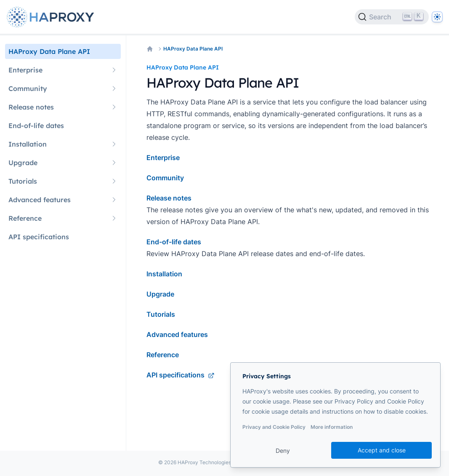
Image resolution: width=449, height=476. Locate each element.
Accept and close (382, 450)
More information (332, 427)
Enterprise (163, 158)
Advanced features (177, 334)
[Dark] (437, 17)
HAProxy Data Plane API (193, 49)
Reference (163, 355)
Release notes (169, 198)
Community (165, 178)
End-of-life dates (174, 242)
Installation (164, 274)
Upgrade (160, 294)
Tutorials (161, 314)
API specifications (181, 375)
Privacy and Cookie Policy (274, 427)
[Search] (392, 17)
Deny (283, 451)
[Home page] (52, 17)
